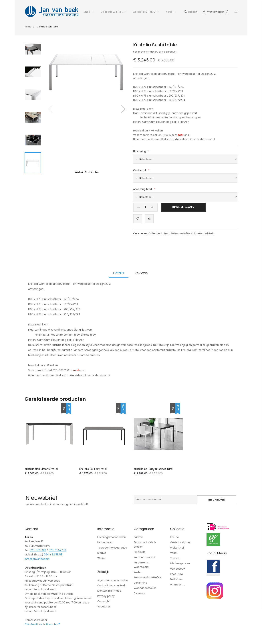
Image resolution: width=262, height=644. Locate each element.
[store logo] (52, 12)
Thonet (175, 558)
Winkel (101, 558)
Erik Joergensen (180, 563)
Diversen (139, 593)
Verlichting (140, 583)
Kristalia (210, 233)
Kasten (138, 572)
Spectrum (176, 574)
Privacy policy (106, 596)
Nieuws (102, 553)
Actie (169, 12)
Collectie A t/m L (112, 12)
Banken (138, 537)
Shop (87, 12)
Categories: (141, 233)
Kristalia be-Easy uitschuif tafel (153, 469)
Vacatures (104, 607)
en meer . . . (177, 585)
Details (119, 273)
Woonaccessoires (145, 588)
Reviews (141, 273)
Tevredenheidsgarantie (112, 548)
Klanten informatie (109, 591)
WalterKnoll (177, 548)
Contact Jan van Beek (111, 585)
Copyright (104, 601)
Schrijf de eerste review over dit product (155, 52)
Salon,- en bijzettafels (148, 577)
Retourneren (105, 542)
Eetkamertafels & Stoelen (187, 233)
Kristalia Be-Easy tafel (93, 469)
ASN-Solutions (33, 624)
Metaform (177, 579)
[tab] (119, 273)
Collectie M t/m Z (144, 12)
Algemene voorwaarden (113, 580)
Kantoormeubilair (145, 557)
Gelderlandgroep (181, 542)
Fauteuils (139, 552)
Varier (174, 553)
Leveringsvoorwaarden (112, 537)
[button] (50, 109)
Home (28, 27)
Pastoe (174, 537)
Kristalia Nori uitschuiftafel (41, 469)
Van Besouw (178, 569)
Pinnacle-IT (53, 624)
